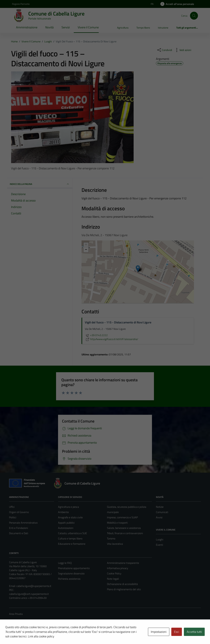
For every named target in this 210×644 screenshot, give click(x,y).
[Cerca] (194, 16)
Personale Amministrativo (23, 523)
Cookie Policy (114, 573)
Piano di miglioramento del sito (124, 589)
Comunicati (162, 512)
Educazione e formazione (72, 544)
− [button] (86, 250)
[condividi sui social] (164, 50)
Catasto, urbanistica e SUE (73, 533)
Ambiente (63, 512)
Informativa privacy (118, 568)
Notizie (160, 507)
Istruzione (163, 28)
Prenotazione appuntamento (74, 568)
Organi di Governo (19, 512)
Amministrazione (27, 27)
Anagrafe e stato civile (70, 517)
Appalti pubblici (66, 523)
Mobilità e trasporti (117, 523)
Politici (13, 517)
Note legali (113, 579)
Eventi (159, 545)
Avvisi (159, 517)
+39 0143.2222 (96, 335)
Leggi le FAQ (65, 563)
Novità (49, 27)
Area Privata (16, 614)
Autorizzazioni (66, 528)
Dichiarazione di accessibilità (122, 584)
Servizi (66, 27)
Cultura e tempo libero (70, 538)
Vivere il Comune (88, 27)
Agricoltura (123, 28)
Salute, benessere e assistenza (124, 528)
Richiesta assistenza (69, 579)
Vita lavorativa (115, 544)
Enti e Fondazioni (19, 528)
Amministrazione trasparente (123, 563)
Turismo (111, 538)
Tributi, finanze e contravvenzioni (125, 533)
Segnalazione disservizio (71, 573)
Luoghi (160, 539)
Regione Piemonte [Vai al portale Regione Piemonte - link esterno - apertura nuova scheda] (21, 4)
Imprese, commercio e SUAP (122, 517)
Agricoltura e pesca (68, 507)
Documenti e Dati (19, 533)
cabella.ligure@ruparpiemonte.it (34, 586)
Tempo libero (143, 28)
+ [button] (86, 245)
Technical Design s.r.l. (32, 634)
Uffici (12, 507)
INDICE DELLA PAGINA (40, 184)
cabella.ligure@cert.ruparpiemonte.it (29, 594)
